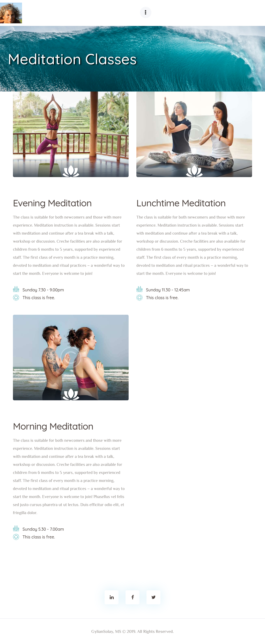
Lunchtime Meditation (181, 203)
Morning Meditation (53, 426)
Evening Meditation (52, 203)
